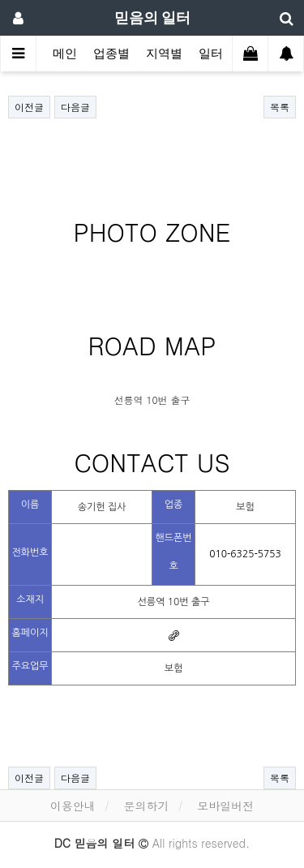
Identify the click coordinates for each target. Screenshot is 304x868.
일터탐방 (223, 54)
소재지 (30, 599)
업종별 (111, 54)
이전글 (29, 107)
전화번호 (30, 552)
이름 (30, 505)
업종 (174, 505)
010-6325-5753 (245, 554)
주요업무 (30, 666)
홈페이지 (30, 633)
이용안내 (73, 806)
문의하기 (147, 806)
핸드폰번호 (173, 552)
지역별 (164, 54)
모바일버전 (225, 806)
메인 (65, 54)
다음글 (75, 107)
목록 (280, 107)
